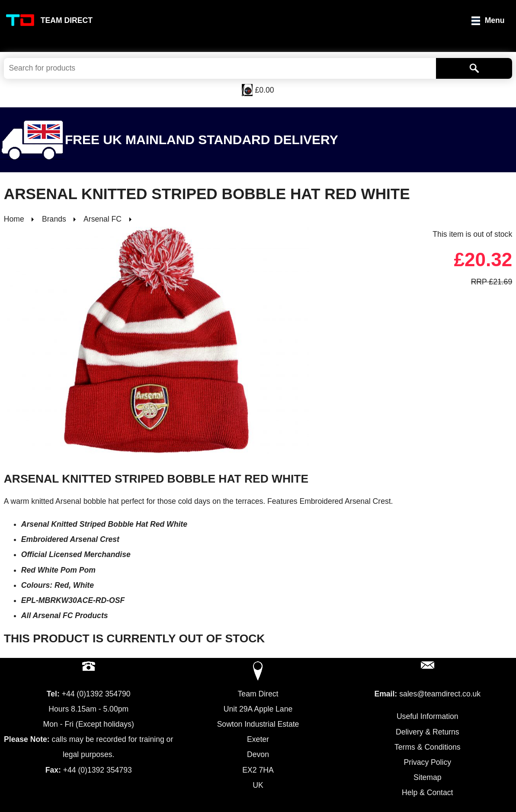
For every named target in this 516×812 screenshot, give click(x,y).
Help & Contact (427, 793)
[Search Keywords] (220, 68)
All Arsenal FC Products (65, 615)
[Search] (474, 68)
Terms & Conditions (428, 747)
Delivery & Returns (428, 732)
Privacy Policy (428, 762)
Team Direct (67, 20)
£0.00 (264, 90)
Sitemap (428, 777)
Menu (495, 20)
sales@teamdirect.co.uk (440, 694)
